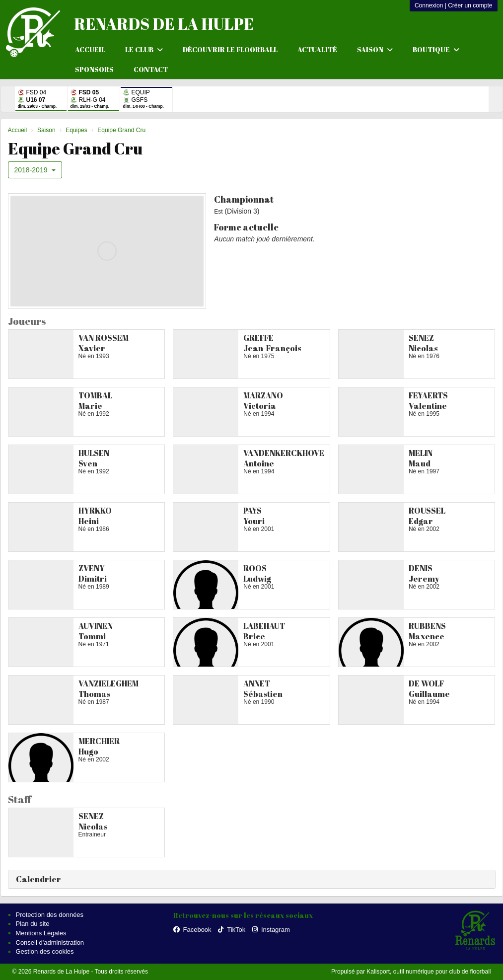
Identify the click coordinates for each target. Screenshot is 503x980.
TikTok (232, 930)
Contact (151, 69)
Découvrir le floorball (230, 49)
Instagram (271, 930)
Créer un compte (470, 5)
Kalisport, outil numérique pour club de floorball (429, 972)
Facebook (192, 930)
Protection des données (50, 915)
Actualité (317, 49)
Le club (144, 49)
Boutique (436, 49)
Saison (375, 49)
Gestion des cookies (45, 951)
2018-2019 (35, 170)
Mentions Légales (41, 933)
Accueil (90, 49)
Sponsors (94, 69)
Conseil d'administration (50, 942)
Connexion (429, 5)
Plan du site (33, 924)
